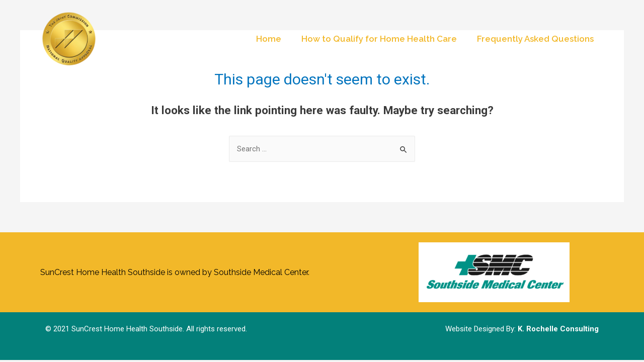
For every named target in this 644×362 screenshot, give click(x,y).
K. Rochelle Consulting (558, 329)
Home (269, 39)
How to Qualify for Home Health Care (379, 39)
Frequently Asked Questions (535, 39)
